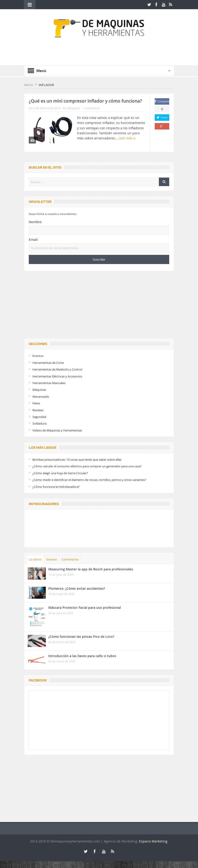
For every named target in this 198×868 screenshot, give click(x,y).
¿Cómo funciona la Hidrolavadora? (56, 487)
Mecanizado (41, 397)
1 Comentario (91, 108)
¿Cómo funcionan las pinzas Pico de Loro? (81, 637)
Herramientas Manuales (49, 383)
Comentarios (70, 559)
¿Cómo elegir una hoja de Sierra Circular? (60, 473)
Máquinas (74, 108)
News (36, 403)
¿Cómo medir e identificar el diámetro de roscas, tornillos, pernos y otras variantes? (89, 480)
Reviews (38, 410)
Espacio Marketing (153, 841)
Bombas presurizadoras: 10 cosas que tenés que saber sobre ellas (77, 460)
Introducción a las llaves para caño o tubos (82, 656)
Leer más (127, 138)
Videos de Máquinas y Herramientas (57, 430)
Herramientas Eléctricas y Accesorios (57, 376)
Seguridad (39, 417)
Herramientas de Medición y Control (57, 369)
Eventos (38, 356)
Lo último (35, 559)
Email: (34, 240)
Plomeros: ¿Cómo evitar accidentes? (77, 588)
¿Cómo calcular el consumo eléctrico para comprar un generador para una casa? (87, 466)
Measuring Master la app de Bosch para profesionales (91, 569)
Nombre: (36, 222)
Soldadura (39, 423)
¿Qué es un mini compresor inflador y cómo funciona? (85, 101)
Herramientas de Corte (48, 363)
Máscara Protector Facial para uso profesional (85, 608)
